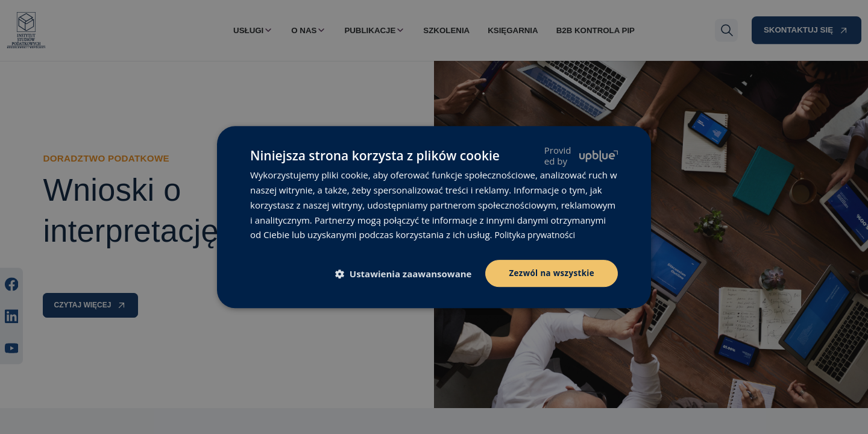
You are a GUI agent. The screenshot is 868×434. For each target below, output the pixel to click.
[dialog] (434, 217)
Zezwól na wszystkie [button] (549, 273)
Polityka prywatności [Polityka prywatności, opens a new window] (537, 234)
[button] (404, 274)
